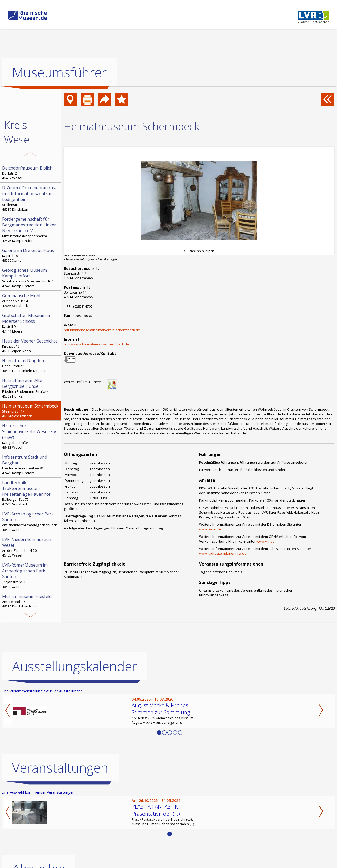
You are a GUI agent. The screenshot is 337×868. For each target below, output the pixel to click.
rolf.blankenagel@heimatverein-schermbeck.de (102, 330)
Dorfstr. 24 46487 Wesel (31, 173)
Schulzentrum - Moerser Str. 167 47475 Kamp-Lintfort (31, 278)
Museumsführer (59, 72)
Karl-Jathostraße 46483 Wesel (31, 436)
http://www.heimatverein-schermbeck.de (96, 344)
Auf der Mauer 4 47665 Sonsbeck (31, 300)
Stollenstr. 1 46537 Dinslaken (31, 198)
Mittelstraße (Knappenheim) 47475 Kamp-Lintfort (31, 230)
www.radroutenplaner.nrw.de (223, 553)
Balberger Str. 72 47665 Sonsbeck (31, 493)
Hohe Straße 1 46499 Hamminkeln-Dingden (31, 365)
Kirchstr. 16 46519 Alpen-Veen (31, 346)
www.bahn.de (210, 529)
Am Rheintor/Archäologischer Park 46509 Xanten (31, 522)
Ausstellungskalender (75, 666)
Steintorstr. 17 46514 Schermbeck (31, 411)
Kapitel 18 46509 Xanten (31, 255)
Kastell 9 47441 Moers (31, 323)
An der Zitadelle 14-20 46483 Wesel (31, 547)
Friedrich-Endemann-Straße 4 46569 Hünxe (31, 388)
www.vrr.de (266, 541)
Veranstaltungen (60, 767)
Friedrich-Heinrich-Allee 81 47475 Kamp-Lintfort (31, 465)
